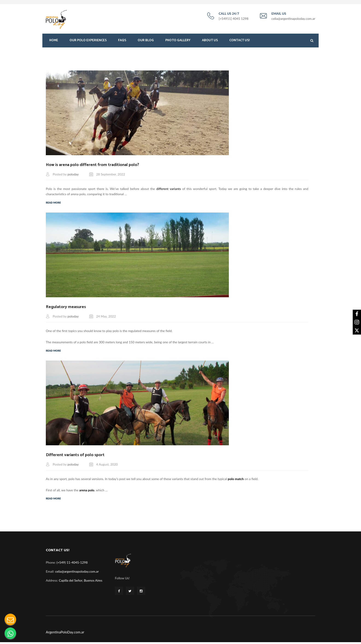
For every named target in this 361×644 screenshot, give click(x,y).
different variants (169, 190)
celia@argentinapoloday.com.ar (77, 573)
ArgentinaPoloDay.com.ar (65, 634)
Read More (53, 204)
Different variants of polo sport (75, 456)
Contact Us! (239, 41)
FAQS (122, 41)
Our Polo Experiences (88, 41)
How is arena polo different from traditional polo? (92, 165)
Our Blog (146, 41)
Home (54, 41)
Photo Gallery (178, 41)
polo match (236, 481)
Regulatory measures (66, 308)
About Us (210, 41)
